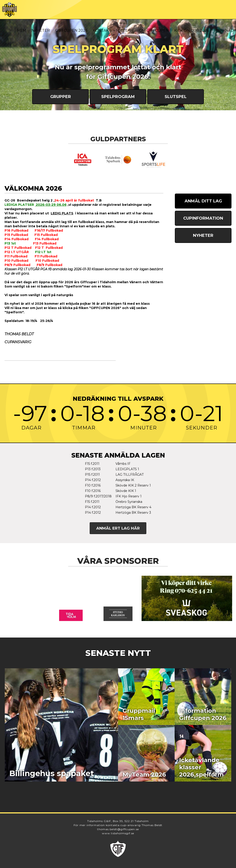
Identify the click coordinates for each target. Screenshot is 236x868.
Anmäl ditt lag (203, 201)
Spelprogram (118, 97)
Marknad (224, 30)
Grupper (61, 97)
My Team (125, 30)
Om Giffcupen (154, 30)
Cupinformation (203, 218)
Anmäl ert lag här (118, 528)
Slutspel (176, 97)
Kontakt (102, 30)
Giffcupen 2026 (71, 30)
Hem (22, 30)
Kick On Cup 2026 (191, 30)
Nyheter (41, 30)
